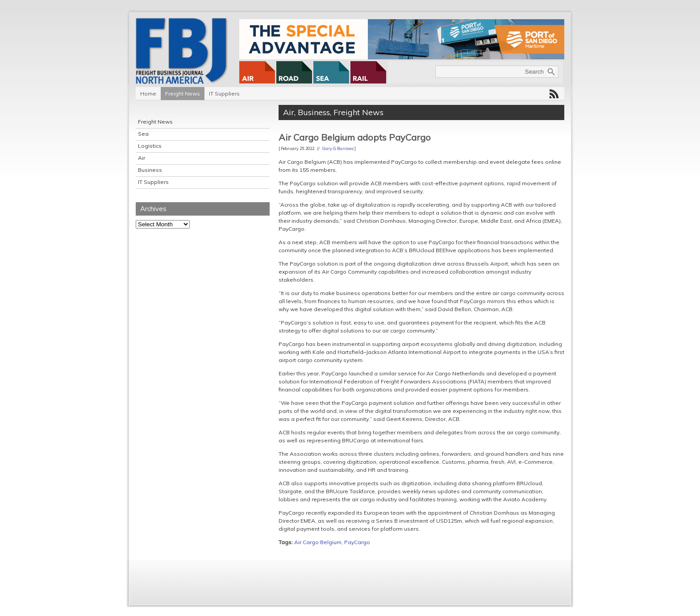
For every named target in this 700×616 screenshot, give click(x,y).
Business (150, 170)
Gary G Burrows (338, 148)
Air (142, 158)
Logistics (150, 146)
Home (148, 94)
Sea (143, 134)
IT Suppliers (224, 94)
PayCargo (357, 542)
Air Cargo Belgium (318, 542)
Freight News (183, 94)
